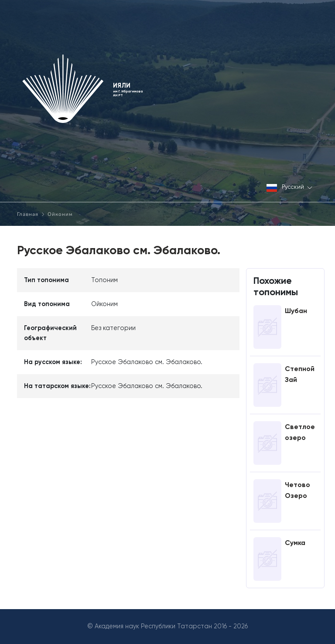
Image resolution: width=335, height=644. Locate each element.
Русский (289, 188)
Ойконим (60, 214)
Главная (28, 214)
